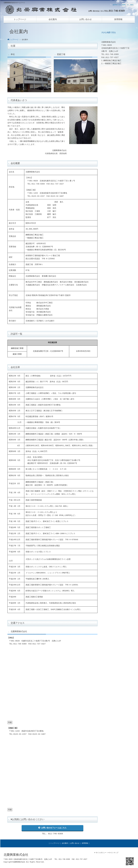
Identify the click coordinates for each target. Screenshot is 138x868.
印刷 (10, 722)
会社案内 (65, 843)
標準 (124, 5)
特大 (132, 5)
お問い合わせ (75, 843)
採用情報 (85, 843)
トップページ (55, 843)
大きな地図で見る (109, 33)
